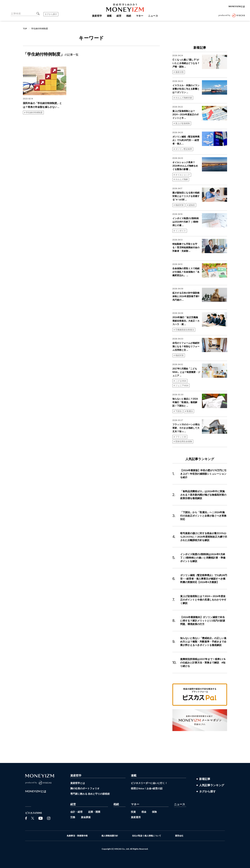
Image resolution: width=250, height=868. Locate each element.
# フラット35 (180, 437)
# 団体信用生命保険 (183, 441)
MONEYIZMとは (237, 6)
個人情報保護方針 (110, 836)
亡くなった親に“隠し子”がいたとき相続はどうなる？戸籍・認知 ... (186, 63)
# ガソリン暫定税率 (183, 149)
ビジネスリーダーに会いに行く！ (149, 783)
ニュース (180, 804)
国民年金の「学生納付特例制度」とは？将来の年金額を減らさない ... (42, 105)
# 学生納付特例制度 (33, 112)
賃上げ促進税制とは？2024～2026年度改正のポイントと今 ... (186, 114)
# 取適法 (189, 411)
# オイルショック (182, 175)
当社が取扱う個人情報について (147, 836)
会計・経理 (76, 812)
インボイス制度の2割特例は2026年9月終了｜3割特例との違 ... (186, 222)
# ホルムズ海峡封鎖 (183, 98)
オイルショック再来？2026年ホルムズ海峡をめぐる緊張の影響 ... (185, 166)
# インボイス (180, 231)
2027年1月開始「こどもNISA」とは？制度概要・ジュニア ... (186, 372)
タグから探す (51, 14)
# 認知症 (191, 205)
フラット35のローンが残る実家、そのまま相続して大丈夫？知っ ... (186, 428)
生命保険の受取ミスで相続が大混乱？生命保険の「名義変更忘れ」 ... (186, 272)
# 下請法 (178, 411)
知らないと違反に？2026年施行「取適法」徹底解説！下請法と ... (185, 402)
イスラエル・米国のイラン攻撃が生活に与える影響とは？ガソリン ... (186, 89)
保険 (154, 812)
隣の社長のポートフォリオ (85, 788)
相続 (116, 804)
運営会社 (179, 836)
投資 (133, 812)
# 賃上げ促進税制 (182, 123)
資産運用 (136, 817)
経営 (73, 804)
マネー (135, 804)
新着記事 (205, 779)
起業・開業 (94, 812)
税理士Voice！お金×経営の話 (147, 788)
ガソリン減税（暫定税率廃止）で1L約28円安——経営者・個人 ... (186, 140)
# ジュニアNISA (181, 385)
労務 (73, 817)
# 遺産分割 (179, 72)
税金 (144, 812)
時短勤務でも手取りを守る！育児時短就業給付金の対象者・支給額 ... (186, 247)
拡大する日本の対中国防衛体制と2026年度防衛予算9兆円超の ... (186, 296)
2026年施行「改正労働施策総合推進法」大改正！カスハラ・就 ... (186, 321)
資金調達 (86, 817)
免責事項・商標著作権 (77, 836)
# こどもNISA (180, 381)
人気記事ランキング (212, 785)
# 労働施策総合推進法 (184, 330)
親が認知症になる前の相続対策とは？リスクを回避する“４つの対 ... (186, 196)
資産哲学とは (78, 783)
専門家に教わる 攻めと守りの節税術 (90, 794)
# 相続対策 (179, 205)
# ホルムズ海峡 (181, 179)
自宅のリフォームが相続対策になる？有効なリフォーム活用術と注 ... (186, 346)
